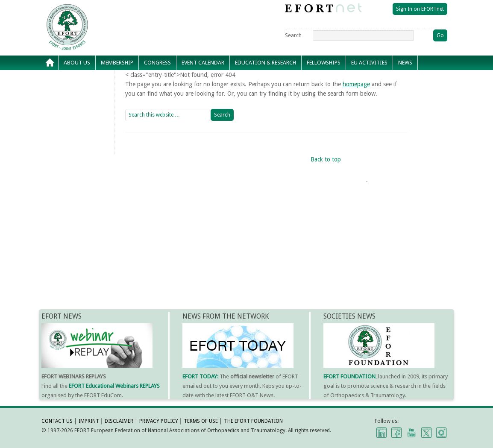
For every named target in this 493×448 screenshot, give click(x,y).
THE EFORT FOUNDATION (253, 421)
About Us (77, 63)
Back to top (326, 159)
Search (293, 35)
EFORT (116, 10)
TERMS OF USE (201, 421)
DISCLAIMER (119, 421)
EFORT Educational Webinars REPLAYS (114, 386)
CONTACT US (57, 421)
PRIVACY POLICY (159, 421)
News (405, 63)
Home (50, 63)
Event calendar (203, 63)
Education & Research (266, 63)
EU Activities (369, 63)
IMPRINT (89, 421)
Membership (117, 63)
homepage (356, 84)
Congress (157, 63)
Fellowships (324, 63)
